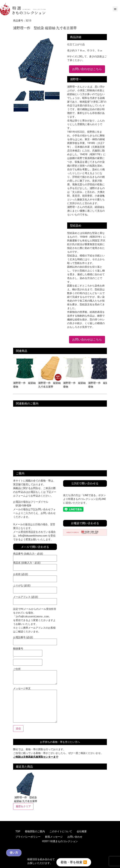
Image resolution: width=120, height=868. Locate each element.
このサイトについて (61, 831)
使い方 (25, 852)
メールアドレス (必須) (35, 599)
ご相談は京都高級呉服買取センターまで (36, 757)
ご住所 (35, 676)
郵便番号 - (28, 656)
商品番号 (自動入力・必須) (35, 556)
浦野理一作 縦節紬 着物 (25, 383)
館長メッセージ (54, 837)
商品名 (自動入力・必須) (35, 565)
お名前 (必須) (35, 577)
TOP (18, 831)
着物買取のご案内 (35, 831)
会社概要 (82, 831)
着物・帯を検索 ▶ (74, 861)
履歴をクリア (23, 806)
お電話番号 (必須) (35, 640)
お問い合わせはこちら (87, 69)
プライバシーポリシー (28, 837)
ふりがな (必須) (35, 588)
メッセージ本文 (35, 705)
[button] (115, 9)
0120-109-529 (23, 506)
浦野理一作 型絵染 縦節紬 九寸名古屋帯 (26, 787)
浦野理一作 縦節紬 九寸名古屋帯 (50, 383)
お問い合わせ (75, 837)
